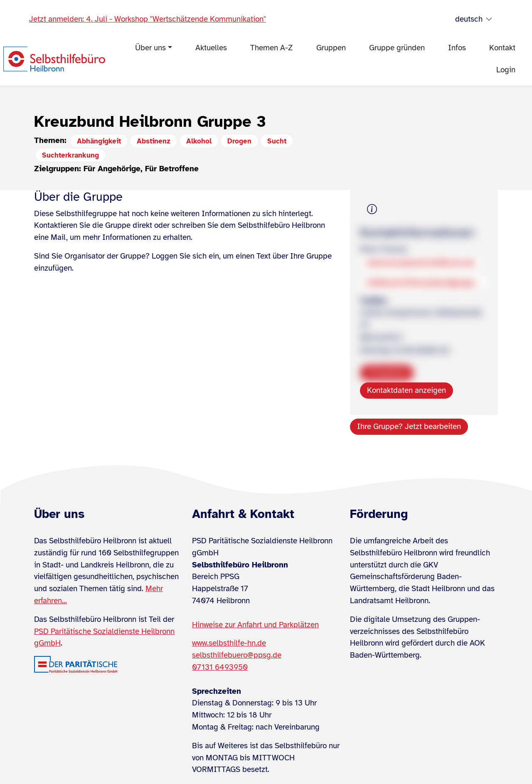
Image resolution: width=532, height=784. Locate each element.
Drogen (239, 141)
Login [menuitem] (506, 70)
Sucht (277, 141)
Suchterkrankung (70, 155)
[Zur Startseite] (54, 59)
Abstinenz (154, 141)
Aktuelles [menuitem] (211, 48)
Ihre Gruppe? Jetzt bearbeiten (409, 427)
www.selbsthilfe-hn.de (229, 643)
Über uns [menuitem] (150, 48)
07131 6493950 (220, 667)
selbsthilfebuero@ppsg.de (237, 655)
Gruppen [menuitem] (331, 48)
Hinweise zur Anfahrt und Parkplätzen (255, 625)
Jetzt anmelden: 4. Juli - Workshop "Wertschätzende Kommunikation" (148, 19)
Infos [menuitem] (457, 48)
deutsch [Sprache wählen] (474, 19)
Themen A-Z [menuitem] (272, 48)
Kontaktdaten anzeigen (406, 390)
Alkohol (199, 141)
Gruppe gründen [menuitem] (397, 48)
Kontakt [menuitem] (502, 48)
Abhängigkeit (99, 141)
